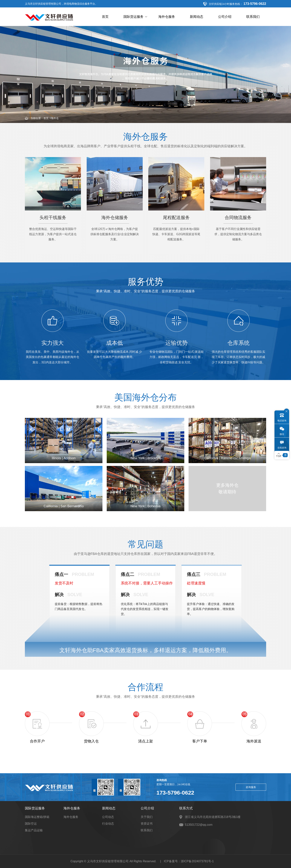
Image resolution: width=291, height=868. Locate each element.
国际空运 (31, 824)
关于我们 (147, 817)
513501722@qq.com (199, 825)
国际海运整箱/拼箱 (37, 817)
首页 (105, 17)
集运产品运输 (34, 830)
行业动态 (108, 824)
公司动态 (108, 817)
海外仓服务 (167, 17)
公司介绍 (225, 17)
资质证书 (147, 824)
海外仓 (55, 118)
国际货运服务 (135, 17)
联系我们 (253, 17)
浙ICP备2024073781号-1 (197, 861)
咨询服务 (251, 787)
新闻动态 (197, 17)
